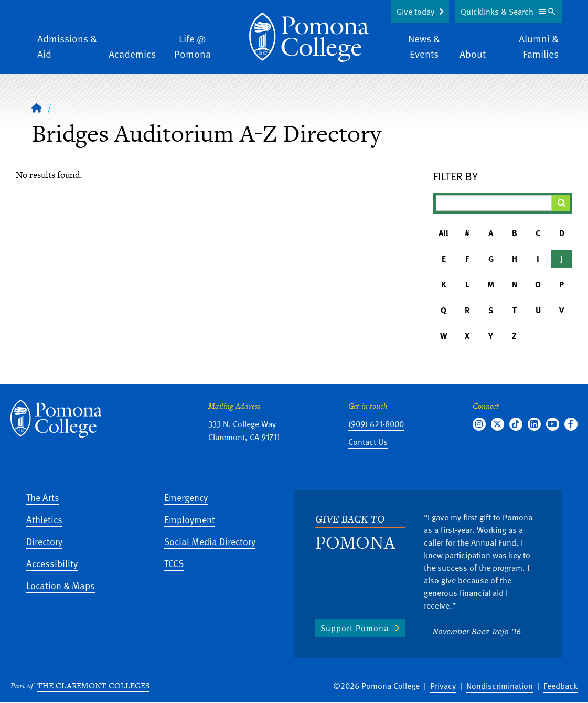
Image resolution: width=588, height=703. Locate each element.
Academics (132, 54)
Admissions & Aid (67, 46)
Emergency (186, 497)
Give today (415, 12)
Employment (190, 519)
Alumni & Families (539, 46)
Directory (44, 541)
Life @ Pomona (193, 46)
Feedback (560, 686)
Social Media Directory (210, 541)
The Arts (43, 497)
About (473, 54)
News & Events (424, 46)
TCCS (174, 563)
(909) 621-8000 (376, 424)
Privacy (443, 686)
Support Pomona (355, 628)
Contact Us (368, 442)
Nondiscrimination (500, 686)
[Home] (37, 108)
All (443, 233)
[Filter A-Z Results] (494, 203)
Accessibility (52, 563)
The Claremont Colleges (93, 685)
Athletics (44, 519)
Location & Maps (61, 585)
